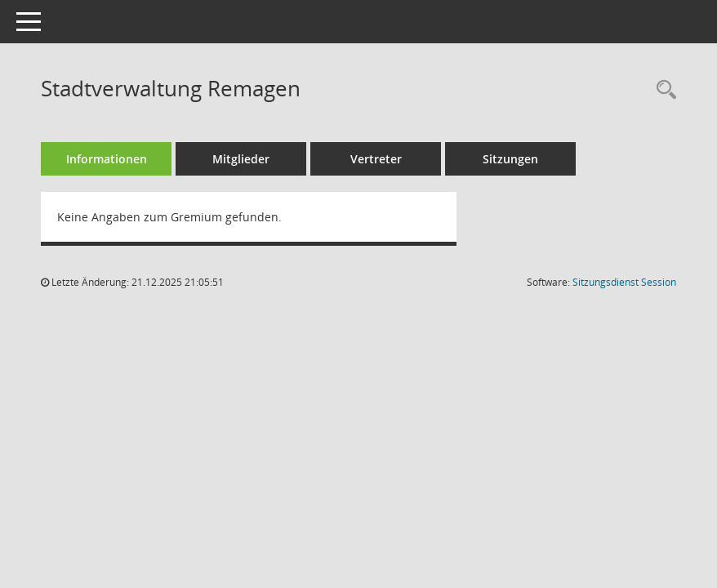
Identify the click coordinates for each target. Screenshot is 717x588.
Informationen (107, 159)
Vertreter (376, 159)
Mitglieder (241, 159)
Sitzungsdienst (624, 282)
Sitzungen (510, 159)
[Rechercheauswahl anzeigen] (662, 90)
